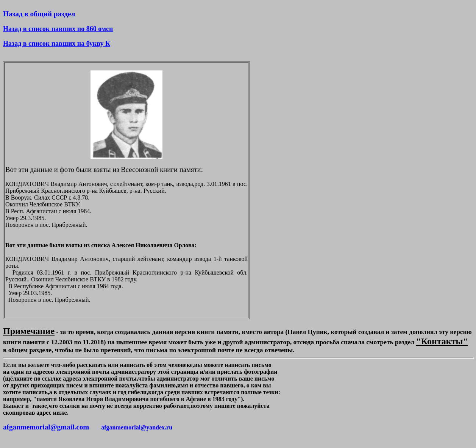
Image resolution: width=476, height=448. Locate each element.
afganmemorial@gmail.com (46, 427)
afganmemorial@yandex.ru (137, 427)
